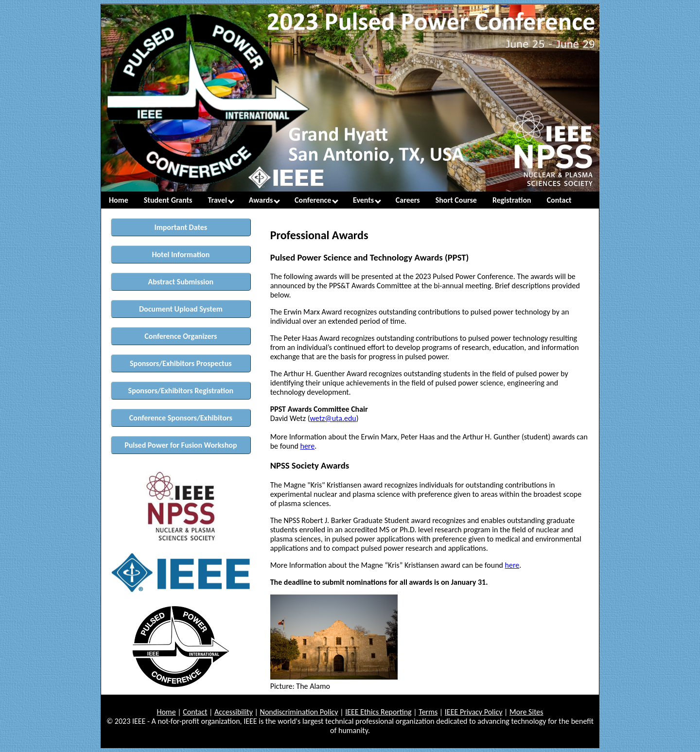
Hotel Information (181, 254)
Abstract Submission (181, 282)
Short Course (456, 200)
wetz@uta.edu (333, 418)
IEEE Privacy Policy (474, 712)
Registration (512, 200)
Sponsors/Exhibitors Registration (181, 391)
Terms (428, 712)
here (307, 446)
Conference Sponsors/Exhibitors (181, 418)
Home (119, 200)
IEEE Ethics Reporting (378, 712)
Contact (559, 200)
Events (367, 200)
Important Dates (181, 227)
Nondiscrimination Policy (299, 712)
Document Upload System (181, 309)
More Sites (526, 712)
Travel (221, 200)
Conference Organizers (181, 336)
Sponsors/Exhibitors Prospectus (181, 363)
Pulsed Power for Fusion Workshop (181, 445)
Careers (408, 200)
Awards (264, 200)
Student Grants (168, 200)
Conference (316, 200)
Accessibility (234, 712)
